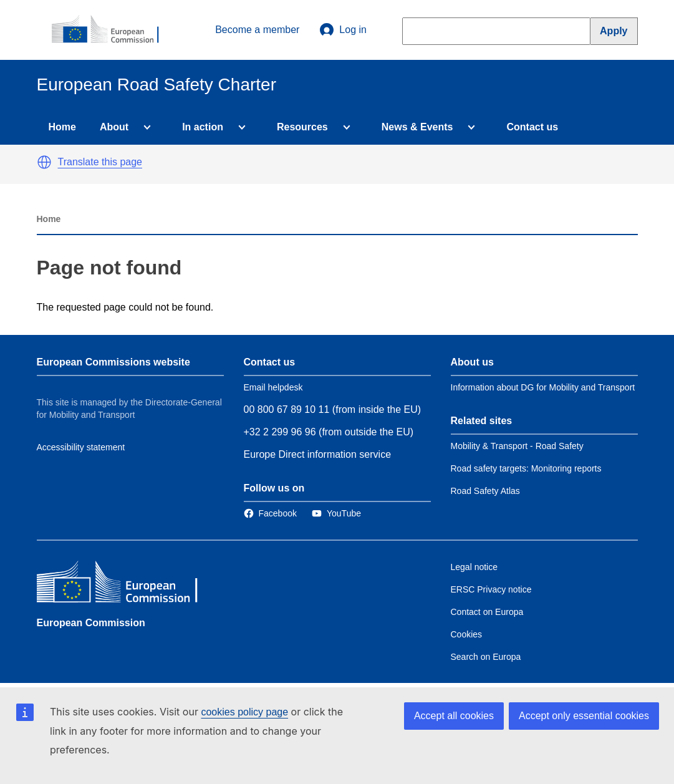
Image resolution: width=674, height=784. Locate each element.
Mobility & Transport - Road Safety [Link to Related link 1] (517, 446)
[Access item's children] (145, 127)
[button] (44, 162)
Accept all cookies (454, 716)
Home (62, 127)
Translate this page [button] (100, 162)
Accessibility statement (81, 447)
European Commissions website (113, 362)
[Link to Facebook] (270, 513)
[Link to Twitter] (336, 513)
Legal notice (474, 567)
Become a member (257, 30)
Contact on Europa (487, 612)
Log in (343, 30)
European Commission (91, 623)
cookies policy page (244, 712)
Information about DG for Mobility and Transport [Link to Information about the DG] (543, 387)
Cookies (467, 634)
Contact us (532, 127)
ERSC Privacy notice (491, 589)
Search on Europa (486, 657)
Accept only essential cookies (584, 716)
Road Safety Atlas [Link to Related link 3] (485, 491)
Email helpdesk (273, 387)
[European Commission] (112, 30)
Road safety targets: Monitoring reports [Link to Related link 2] (526, 468)
